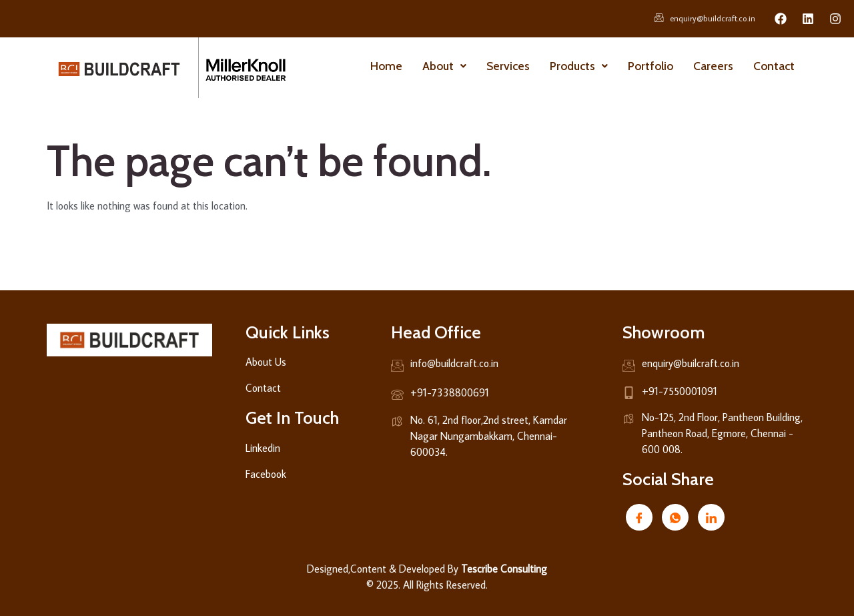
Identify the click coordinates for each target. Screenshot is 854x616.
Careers (713, 66)
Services (508, 66)
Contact (774, 66)
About (444, 66)
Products (579, 66)
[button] (444, 66)
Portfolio (651, 66)
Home (386, 66)
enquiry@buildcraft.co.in (705, 19)
